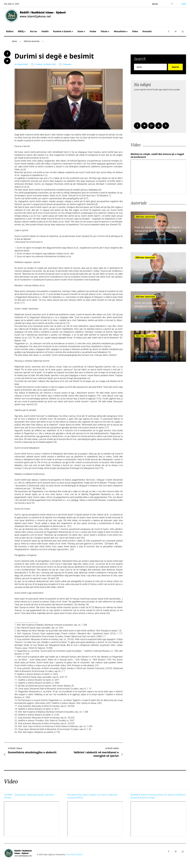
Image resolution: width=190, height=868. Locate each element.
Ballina (10, 31)
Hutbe (93, 31)
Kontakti (147, 31)
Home (14, 41)
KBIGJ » (22, 31)
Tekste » (105, 31)
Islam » (81, 31)
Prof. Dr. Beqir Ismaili (144, 239)
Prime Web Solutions (74, 855)
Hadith (45, 31)
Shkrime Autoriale (31, 41)
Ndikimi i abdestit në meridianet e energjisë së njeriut (96, 754)
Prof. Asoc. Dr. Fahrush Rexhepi (148, 311)
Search (175, 67)
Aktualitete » (121, 31)
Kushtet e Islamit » (63, 31)
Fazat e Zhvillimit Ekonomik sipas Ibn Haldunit (157, 272)
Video (135, 31)
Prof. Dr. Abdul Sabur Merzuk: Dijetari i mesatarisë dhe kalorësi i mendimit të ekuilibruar (158, 231)
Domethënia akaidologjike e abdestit (32, 752)
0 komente (67, 64)
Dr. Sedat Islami (21, 64)
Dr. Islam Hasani (142, 278)
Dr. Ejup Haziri (141, 357)
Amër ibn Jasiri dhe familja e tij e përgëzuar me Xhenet (155, 305)
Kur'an (34, 31)
